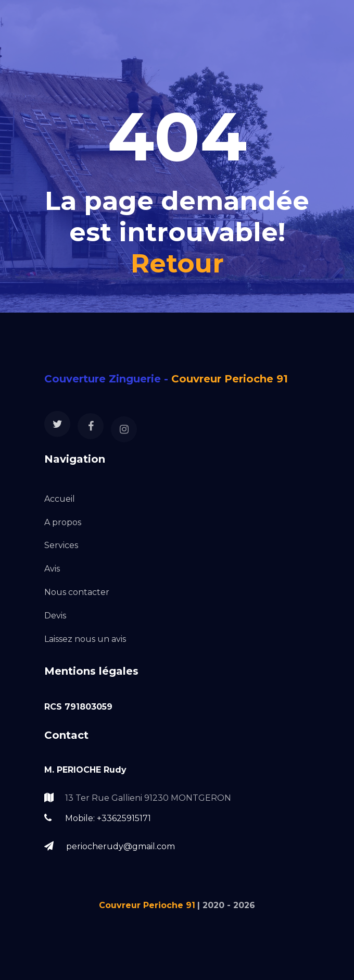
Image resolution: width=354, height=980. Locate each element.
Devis (55, 616)
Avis (52, 569)
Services (61, 545)
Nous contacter (77, 592)
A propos (63, 522)
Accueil (60, 499)
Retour (177, 263)
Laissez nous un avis (85, 639)
